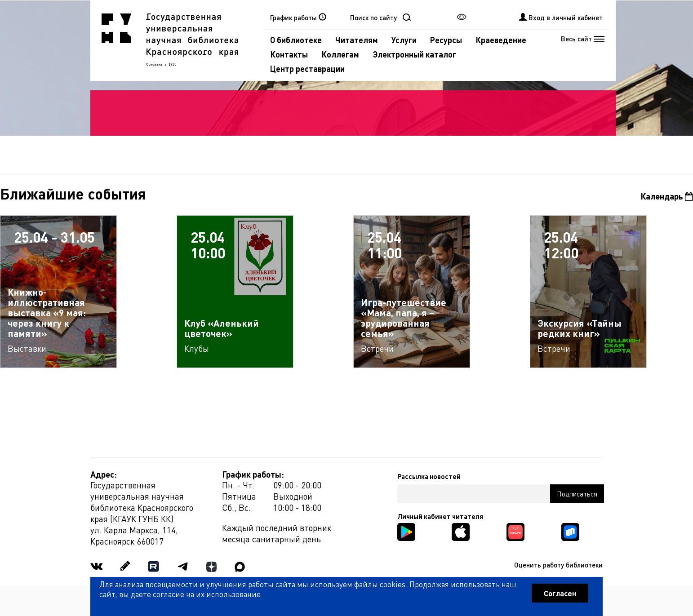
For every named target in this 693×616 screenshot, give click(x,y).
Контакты (289, 54)
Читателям (357, 40)
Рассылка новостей (429, 476)
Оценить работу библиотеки (558, 565)
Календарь (667, 196)
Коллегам (340, 54)
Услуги (404, 40)
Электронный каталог (414, 54)
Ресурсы (446, 40)
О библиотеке (296, 40)
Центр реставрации (307, 69)
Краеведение (501, 40)
